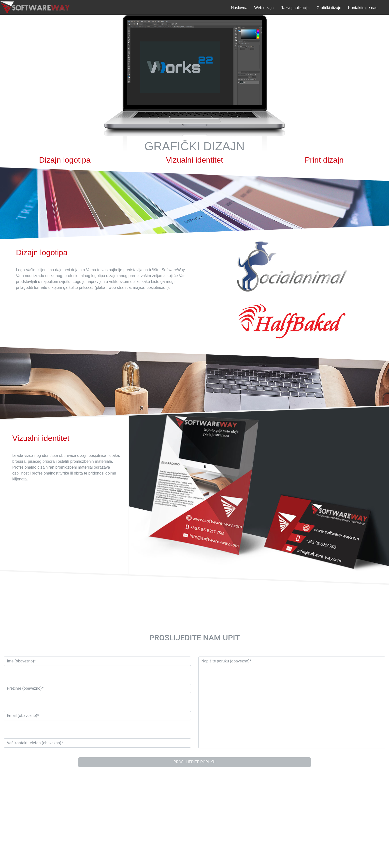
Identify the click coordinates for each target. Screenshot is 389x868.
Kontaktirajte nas (363, 8)
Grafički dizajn (329, 8)
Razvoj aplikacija (295, 8)
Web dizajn (264, 8)
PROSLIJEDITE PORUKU (194, 762)
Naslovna (239, 8)
